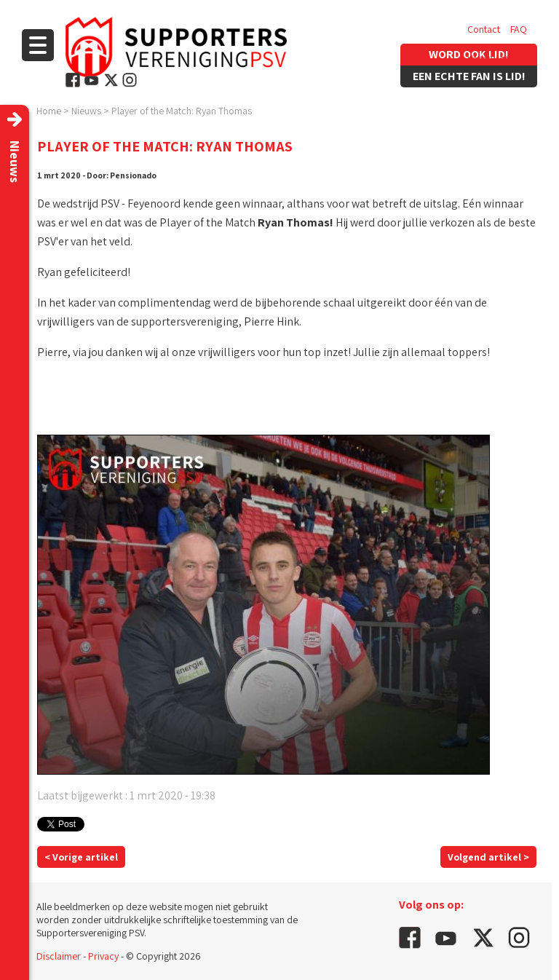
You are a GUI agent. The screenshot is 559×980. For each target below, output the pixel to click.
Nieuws (86, 111)
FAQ (519, 29)
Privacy (103, 956)
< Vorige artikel (81, 857)
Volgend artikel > (488, 857)
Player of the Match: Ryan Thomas (182, 111)
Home (49, 111)
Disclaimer (59, 956)
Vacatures (488, 58)
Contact (484, 29)
